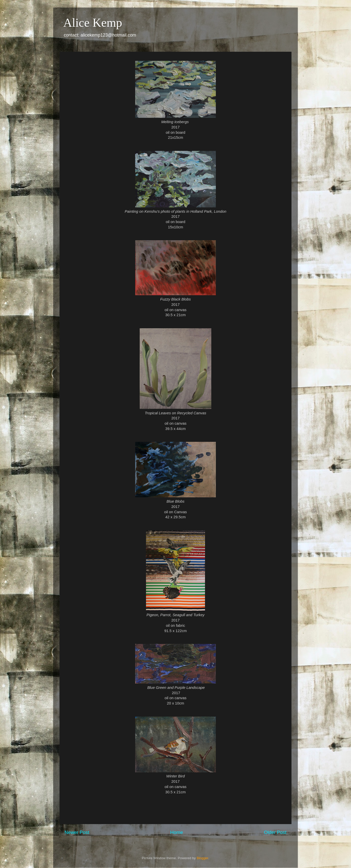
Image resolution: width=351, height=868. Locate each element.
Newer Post (77, 832)
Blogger (202, 858)
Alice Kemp (93, 23)
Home (177, 832)
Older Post (275, 832)
